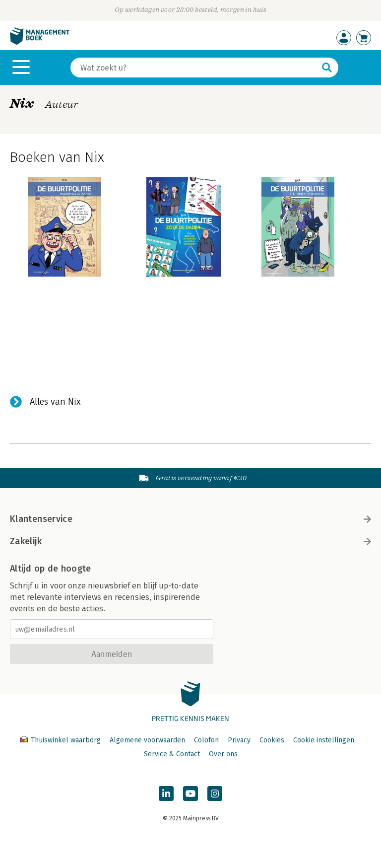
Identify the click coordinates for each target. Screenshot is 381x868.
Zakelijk (190, 541)
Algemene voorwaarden (147, 740)
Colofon (206, 740)
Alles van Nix (55, 402)
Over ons (223, 754)
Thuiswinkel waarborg (62, 740)
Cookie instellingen (324, 740)
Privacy (239, 740)
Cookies (272, 740)
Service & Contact (172, 754)
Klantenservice (190, 519)
